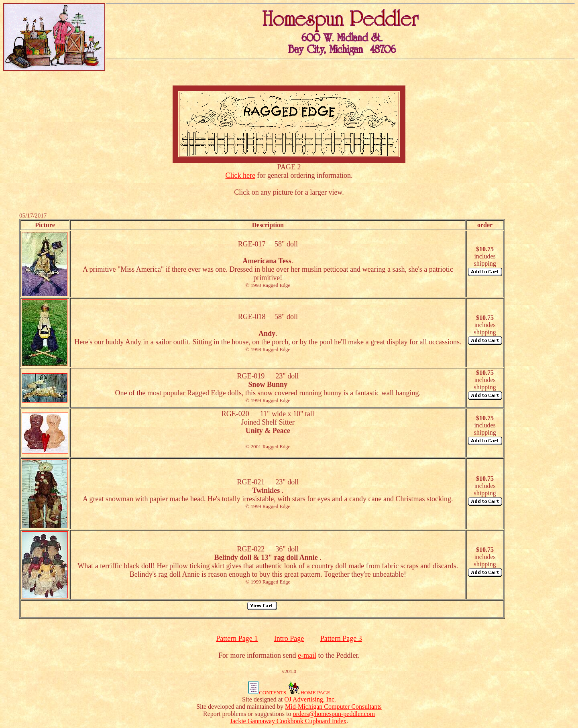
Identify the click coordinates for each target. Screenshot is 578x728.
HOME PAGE (309, 692)
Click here (240, 175)
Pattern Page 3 (341, 639)
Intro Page (289, 639)
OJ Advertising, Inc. (310, 699)
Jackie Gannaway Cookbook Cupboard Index (288, 721)
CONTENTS (268, 692)
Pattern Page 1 (237, 639)
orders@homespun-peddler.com (334, 714)
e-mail (307, 655)
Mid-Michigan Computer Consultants (333, 707)
